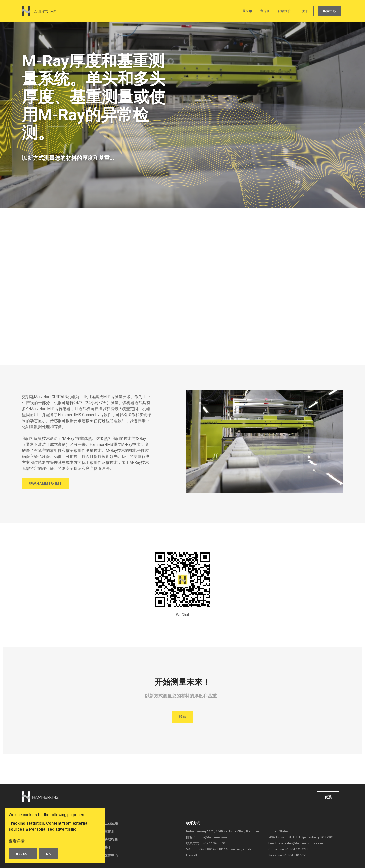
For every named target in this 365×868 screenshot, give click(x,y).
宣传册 (265, 11)
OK (48, 854)
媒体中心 (329, 11)
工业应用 (246, 11)
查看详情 (17, 841)
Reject (23, 854)
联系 (182, 717)
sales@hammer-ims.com (304, 843)
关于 (305, 11)
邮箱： (211, 837)
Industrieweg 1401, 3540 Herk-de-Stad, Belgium (223, 831)
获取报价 (284, 11)
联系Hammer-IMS (45, 483)
